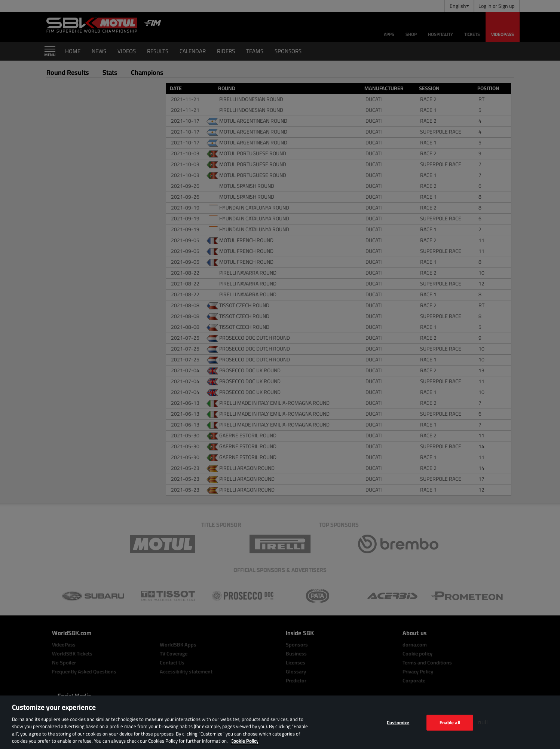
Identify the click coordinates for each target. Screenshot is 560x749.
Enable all (450, 722)
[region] (280, 722)
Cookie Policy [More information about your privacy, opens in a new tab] (245, 741)
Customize (398, 722)
